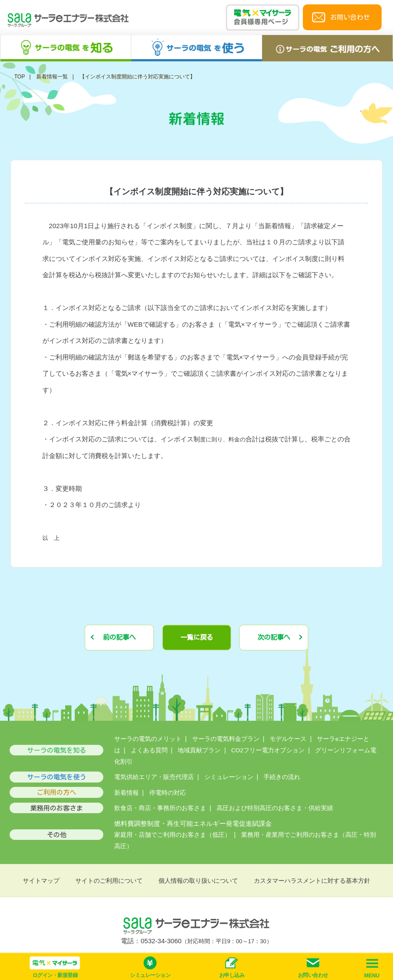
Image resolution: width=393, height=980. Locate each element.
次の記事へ (274, 637)
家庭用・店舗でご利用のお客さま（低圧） (172, 835)
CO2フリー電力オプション (268, 750)
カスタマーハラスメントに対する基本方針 (312, 881)
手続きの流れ (282, 777)
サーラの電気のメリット (148, 739)
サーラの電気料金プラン (226, 739)
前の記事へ (119, 637)
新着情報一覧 (52, 77)
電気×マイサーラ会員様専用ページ (263, 18)
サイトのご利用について (109, 881)
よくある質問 (149, 750)
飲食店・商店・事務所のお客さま (160, 808)
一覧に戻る (197, 637)
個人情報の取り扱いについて (198, 881)
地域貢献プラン (199, 750)
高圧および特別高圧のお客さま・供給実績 (275, 808)
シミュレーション (229, 777)
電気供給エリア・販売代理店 (154, 777)
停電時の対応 (168, 793)
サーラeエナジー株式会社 (68, 21)
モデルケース (288, 739)
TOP (19, 77)
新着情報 (126, 793)
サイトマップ (41, 881)
